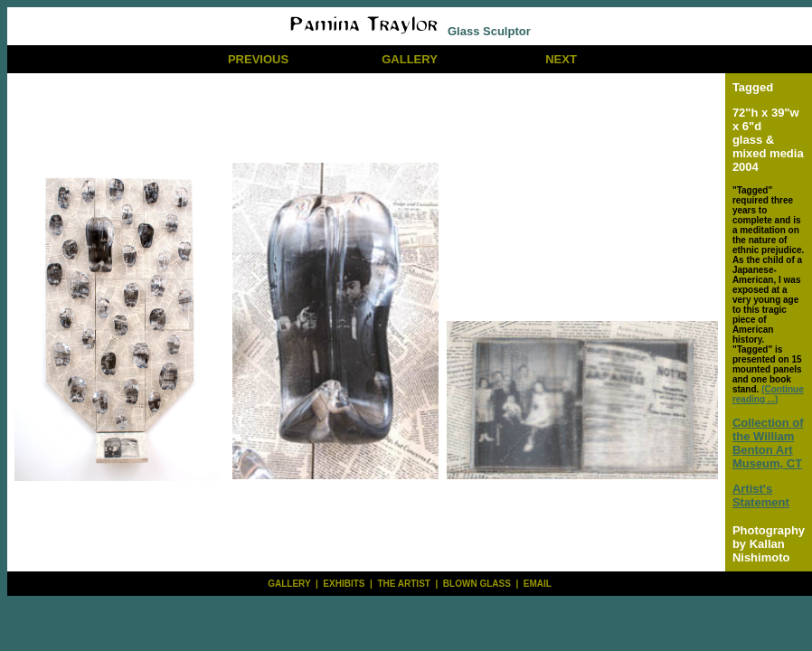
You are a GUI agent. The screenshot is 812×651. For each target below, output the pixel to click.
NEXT (561, 59)
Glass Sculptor (409, 31)
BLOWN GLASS (477, 584)
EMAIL (538, 584)
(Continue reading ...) (768, 394)
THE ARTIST (404, 584)
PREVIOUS (258, 59)
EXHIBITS (344, 584)
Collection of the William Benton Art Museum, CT (768, 443)
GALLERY (410, 59)
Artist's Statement (761, 495)
